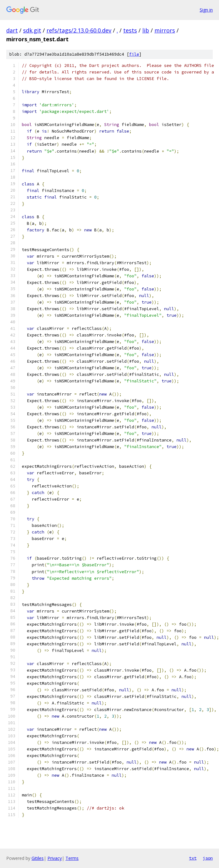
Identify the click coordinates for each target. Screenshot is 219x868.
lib (146, 30)
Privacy (55, 858)
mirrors (165, 30)
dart (12, 30)
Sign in (206, 10)
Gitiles (38, 858)
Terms (72, 858)
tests (130, 30)
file (134, 54)
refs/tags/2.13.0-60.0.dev (79, 30)
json (208, 858)
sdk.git (32, 30)
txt (193, 858)
